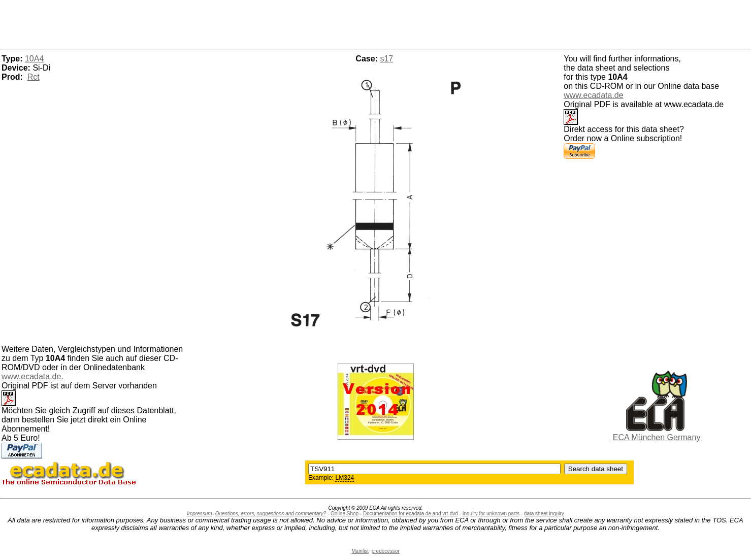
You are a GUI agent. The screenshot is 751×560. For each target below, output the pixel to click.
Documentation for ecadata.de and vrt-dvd (411, 514)
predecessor (386, 551)
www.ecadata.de (593, 95)
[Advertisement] (376, 23)
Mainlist (360, 551)
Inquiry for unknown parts (491, 514)
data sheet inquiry (544, 514)
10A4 (34, 59)
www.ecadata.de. (32, 376)
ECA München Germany (657, 437)
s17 (386, 59)
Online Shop (345, 514)
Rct (34, 77)
